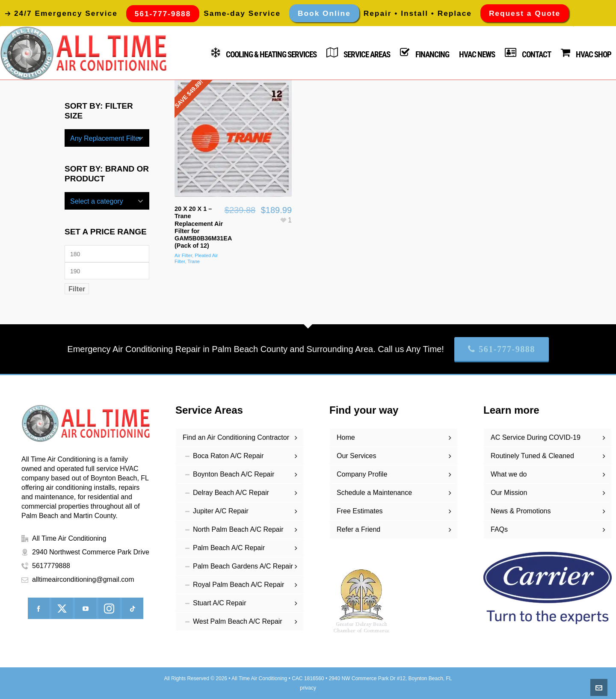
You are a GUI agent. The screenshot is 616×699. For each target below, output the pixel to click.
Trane (194, 261)
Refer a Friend (358, 529)
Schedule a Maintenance (374, 493)
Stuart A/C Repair (220, 603)
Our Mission (509, 493)
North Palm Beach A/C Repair (238, 529)
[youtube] (86, 608)
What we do (509, 474)
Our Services (356, 456)
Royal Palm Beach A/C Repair (238, 585)
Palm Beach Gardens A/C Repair (243, 566)
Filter (77, 289)
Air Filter (183, 255)
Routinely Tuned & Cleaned (532, 456)
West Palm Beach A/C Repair (238, 621)
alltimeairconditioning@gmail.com (83, 579)
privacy (308, 688)
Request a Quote (525, 13)
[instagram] (109, 608)
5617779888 (51, 566)
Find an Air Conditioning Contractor (236, 437)
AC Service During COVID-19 (536, 437)
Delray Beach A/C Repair (231, 493)
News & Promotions (521, 511)
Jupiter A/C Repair (221, 511)
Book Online (324, 13)
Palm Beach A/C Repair (229, 548)
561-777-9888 (502, 349)
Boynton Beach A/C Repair (234, 474)
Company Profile (362, 474)
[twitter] (62, 608)
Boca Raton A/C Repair (228, 456)
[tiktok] (133, 608)
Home (346, 437)
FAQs (499, 529)
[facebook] (38, 608)
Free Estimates (360, 511)
